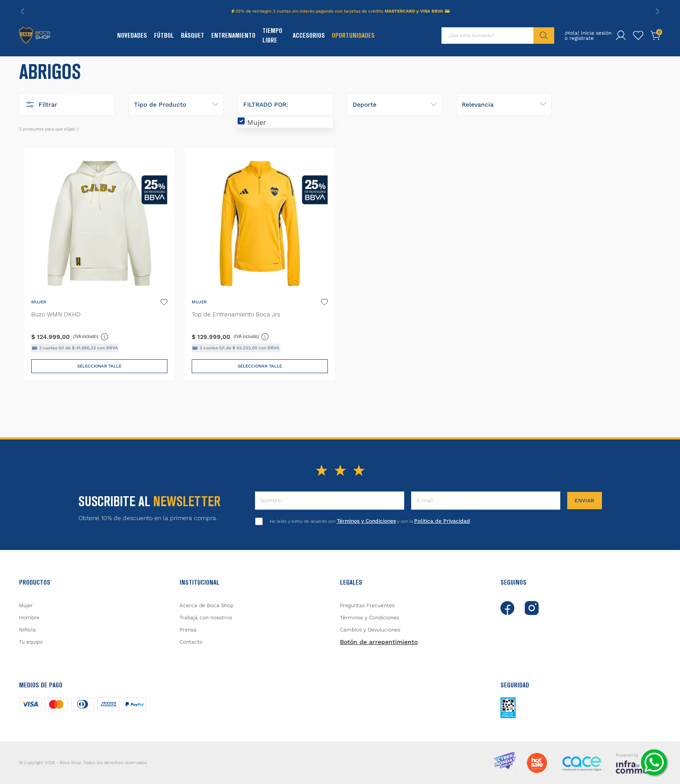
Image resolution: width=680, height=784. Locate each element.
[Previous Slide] (23, 11)
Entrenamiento (233, 35)
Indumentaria (54, 70)
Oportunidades (353, 35)
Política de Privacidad (442, 521)
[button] (67, 129)
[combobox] (498, 36)
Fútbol (164, 35)
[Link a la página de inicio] (24, 71)
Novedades (132, 35)
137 (109, 70)
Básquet (193, 35)
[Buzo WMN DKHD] (99, 290)
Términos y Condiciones (366, 521)
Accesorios (309, 35)
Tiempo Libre (272, 35)
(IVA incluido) (91, 361)
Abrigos (87, 70)
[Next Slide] (657, 11)
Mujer (257, 147)
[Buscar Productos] (544, 36)
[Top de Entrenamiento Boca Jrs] (260, 290)
